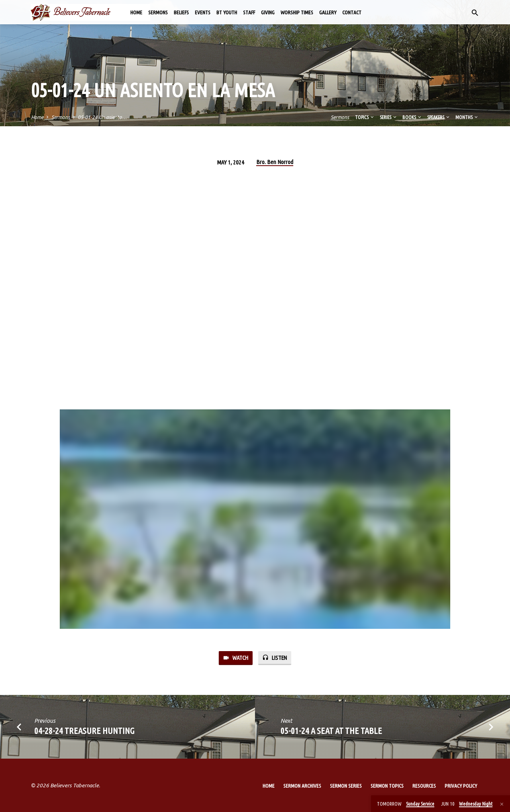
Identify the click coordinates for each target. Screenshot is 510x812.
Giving (268, 12)
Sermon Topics (387, 786)
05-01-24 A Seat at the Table (331, 731)
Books (412, 117)
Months (467, 117)
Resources (424, 786)
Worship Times (297, 12)
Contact (352, 12)
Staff (249, 12)
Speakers (439, 117)
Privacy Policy (461, 786)
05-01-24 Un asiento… (102, 117)
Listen (275, 658)
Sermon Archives (302, 786)
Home (136, 12)
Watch (235, 658)
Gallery (328, 12)
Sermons (158, 12)
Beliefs (181, 12)
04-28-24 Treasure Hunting (84, 731)
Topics (365, 117)
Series (389, 117)
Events (203, 12)
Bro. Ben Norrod (275, 162)
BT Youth (227, 12)
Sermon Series (346, 786)
